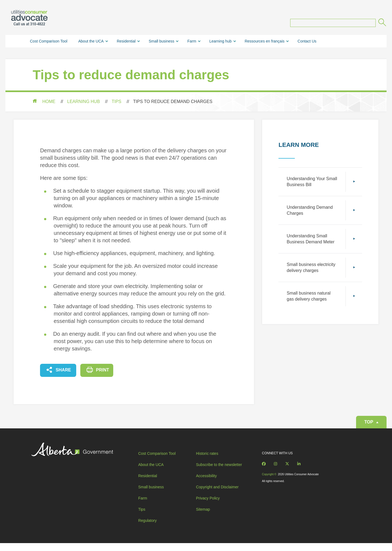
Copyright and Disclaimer (217, 498)
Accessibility (206, 487)
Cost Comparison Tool (49, 42)
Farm (192, 42)
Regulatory (148, 526)
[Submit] (382, 24)
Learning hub (220, 42)
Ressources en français (265, 42)
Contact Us (307, 42)
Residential (126, 42)
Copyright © (269, 480)
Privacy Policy (208, 510)
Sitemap (203, 521)
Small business (161, 42)
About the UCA (91, 42)
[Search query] (333, 24)
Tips (117, 103)
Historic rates (207, 459)
